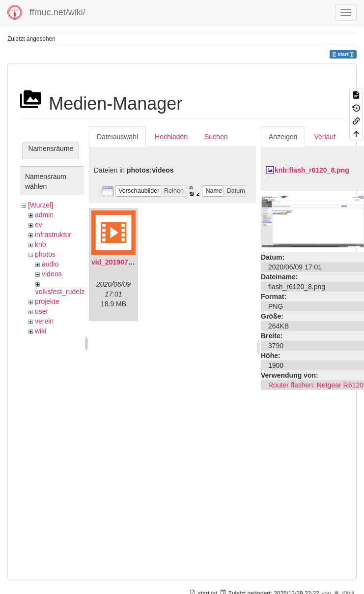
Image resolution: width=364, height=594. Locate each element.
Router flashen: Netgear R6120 (316, 385)
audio (50, 264)
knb (41, 244)
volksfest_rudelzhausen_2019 (81, 292)
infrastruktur (53, 235)
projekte (47, 301)
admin (44, 215)
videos (52, 274)
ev (39, 225)
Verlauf (325, 137)
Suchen (216, 137)
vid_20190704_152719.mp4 (135, 262)
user (42, 311)
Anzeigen (283, 137)
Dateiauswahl (117, 137)
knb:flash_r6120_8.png (312, 170)
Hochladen (171, 137)
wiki (41, 331)
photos (45, 254)
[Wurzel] (41, 205)
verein (44, 321)
